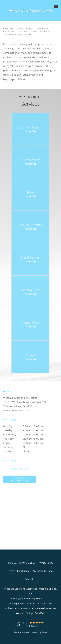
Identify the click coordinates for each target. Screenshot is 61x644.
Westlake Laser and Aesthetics (18, 29)
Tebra (44, 632)
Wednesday (27, 434)
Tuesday (27, 430)
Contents (41, 29)
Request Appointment (20, 479)
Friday (27, 443)
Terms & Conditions (18, 571)
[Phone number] (20, 469)
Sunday (27, 451)
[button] (56, 6)
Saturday (27, 447)
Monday (27, 426)
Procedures (9, 32)
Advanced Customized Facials (17, 34)
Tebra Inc (30, 563)
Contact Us (31, 579)
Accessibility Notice (43, 571)
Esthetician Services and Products (35, 32)
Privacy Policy (46, 563)
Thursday (27, 439)
